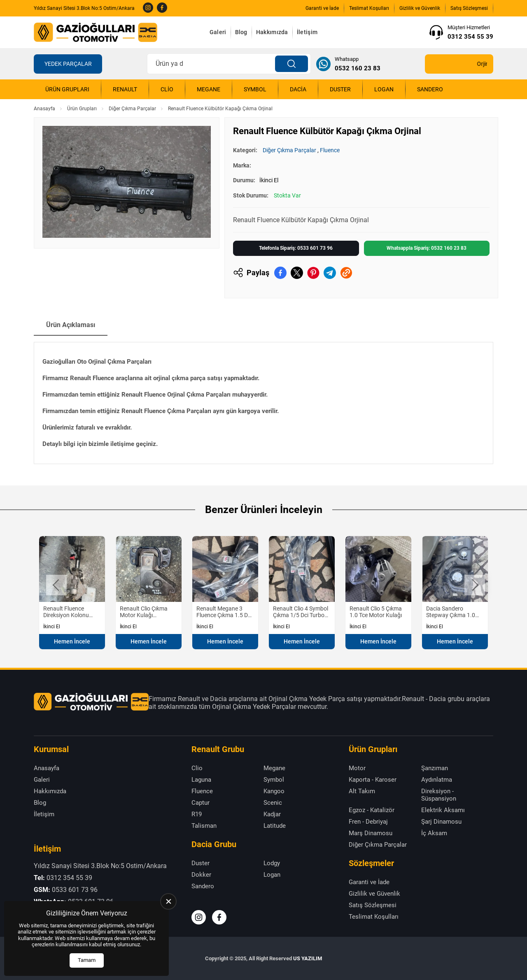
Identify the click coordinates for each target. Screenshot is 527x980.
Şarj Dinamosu (441, 822)
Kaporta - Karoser (373, 780)
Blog (241, 32)
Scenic (273, 803)
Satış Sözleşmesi (469, 8)
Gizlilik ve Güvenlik (420, 8)
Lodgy (272, 863)
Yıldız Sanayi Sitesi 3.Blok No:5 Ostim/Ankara (84, 8)
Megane (209, 89)
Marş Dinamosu (371, 833)
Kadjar (272, 814)
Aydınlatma (437, 780)
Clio (167, 89)
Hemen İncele (72, 641)
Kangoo (274, 791)
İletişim (307, 32)
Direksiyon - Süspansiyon (439, 795)
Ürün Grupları (67, 89)
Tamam (87, 960)
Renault (125, 89)
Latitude (275, 826)
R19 (197, 814)
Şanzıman (435, 768)
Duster (340, 89)
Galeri (218, 32)
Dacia (298, 89)
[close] (168, 901)
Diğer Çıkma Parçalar (132, 109)
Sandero (430, 89)
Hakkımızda (272, 32)
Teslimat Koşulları (369, 8)
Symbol (255, 89)
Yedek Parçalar (68, 64)
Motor (357, 768)
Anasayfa (44, 109)
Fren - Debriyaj (368, 822)
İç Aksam (434, 833)
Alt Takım (362, 791)
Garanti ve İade (322, 8)
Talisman (204, 826)
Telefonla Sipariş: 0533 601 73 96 (296, 248)
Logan (384, 89)
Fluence (330, 150)
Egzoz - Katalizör (372, 810)
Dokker (201, 875)
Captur (201, 803)
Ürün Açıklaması (71, 325)
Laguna (201, 780)
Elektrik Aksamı (443, 810)
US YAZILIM (308, 958)
